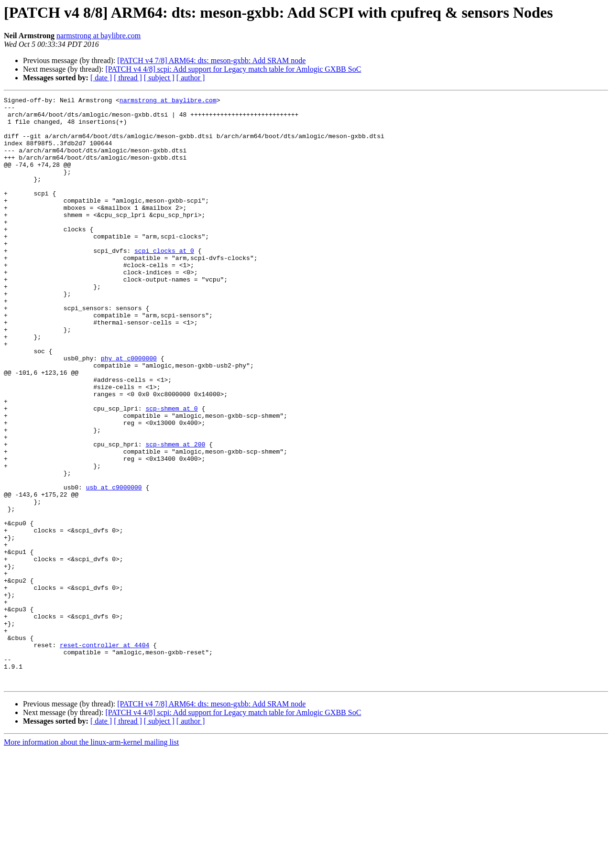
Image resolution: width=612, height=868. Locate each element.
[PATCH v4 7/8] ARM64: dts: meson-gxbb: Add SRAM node (211, 60)
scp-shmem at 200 (175, 514)
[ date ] (101, 78)
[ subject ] (159, 78)
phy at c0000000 (129, 411)
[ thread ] (128, 78)
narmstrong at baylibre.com (98, 36)
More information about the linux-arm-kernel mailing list (91, 860)
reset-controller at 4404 (104, 755)
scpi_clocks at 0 (164, 282)
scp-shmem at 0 (171, 471)
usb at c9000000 (114, 566)
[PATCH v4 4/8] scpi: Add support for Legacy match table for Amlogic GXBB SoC (233, 69)
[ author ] (191, 78)
